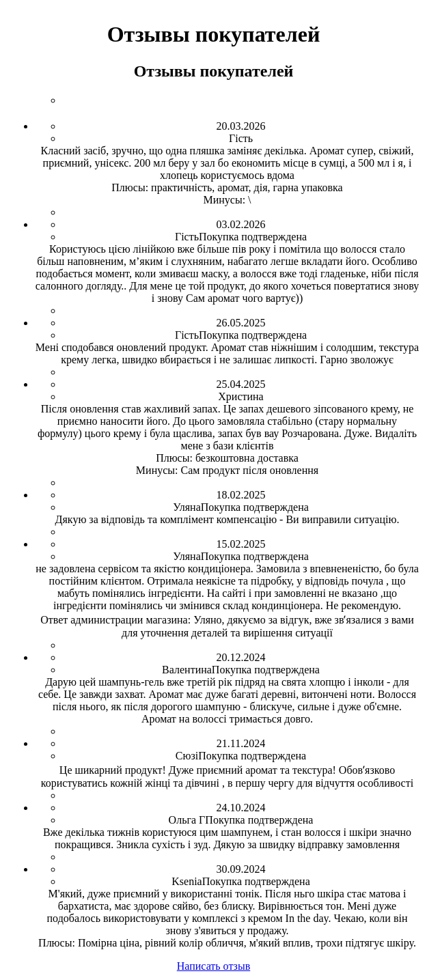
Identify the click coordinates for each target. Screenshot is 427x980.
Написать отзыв (213, 966)
